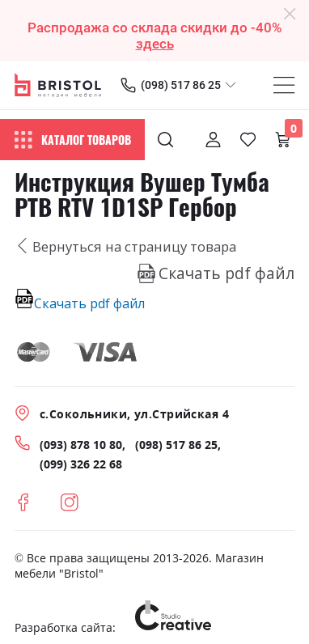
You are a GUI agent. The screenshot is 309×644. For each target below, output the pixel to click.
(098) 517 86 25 (181, 85)
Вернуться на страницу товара (125, 246)
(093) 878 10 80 (81, 445)
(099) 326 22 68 (81, 464)
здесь (155, 44)
